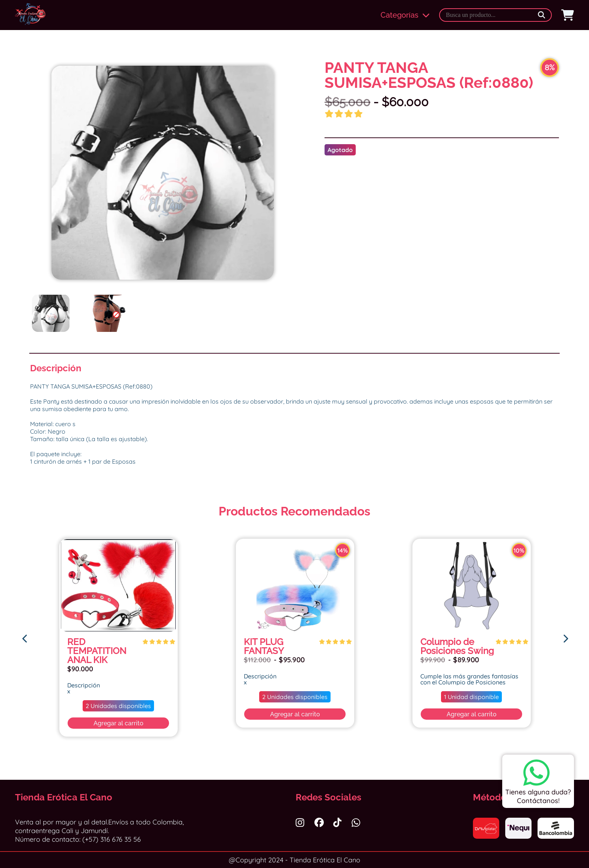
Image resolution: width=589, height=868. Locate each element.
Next (301, 191)
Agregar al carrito (119, 723)
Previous (24, 191)
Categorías (405, 15)
